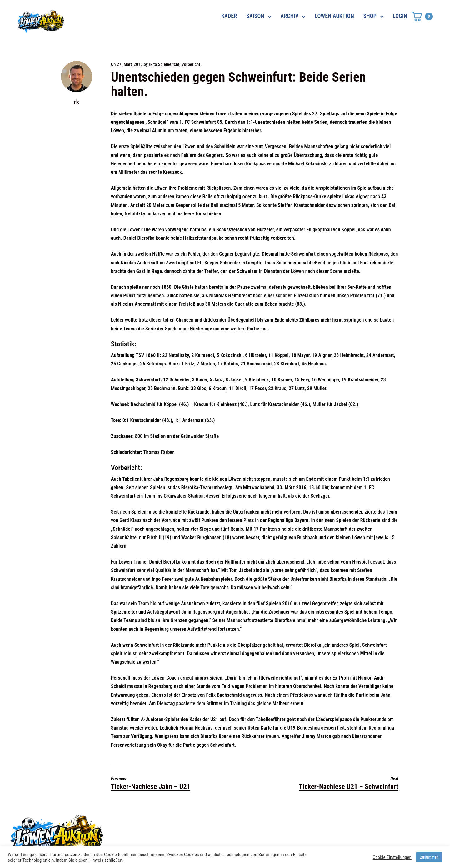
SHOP (370, 16)
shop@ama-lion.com (181, 833)
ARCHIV (290, 16)
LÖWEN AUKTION (334, 16)
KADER (229, 16)
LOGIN (400, 16)
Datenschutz (318, 822)
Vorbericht (191, 64)
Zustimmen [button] (429, 857)
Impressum (316, 833)
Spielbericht (169, 64)
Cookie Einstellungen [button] (392, 857)
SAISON (255, 16)
